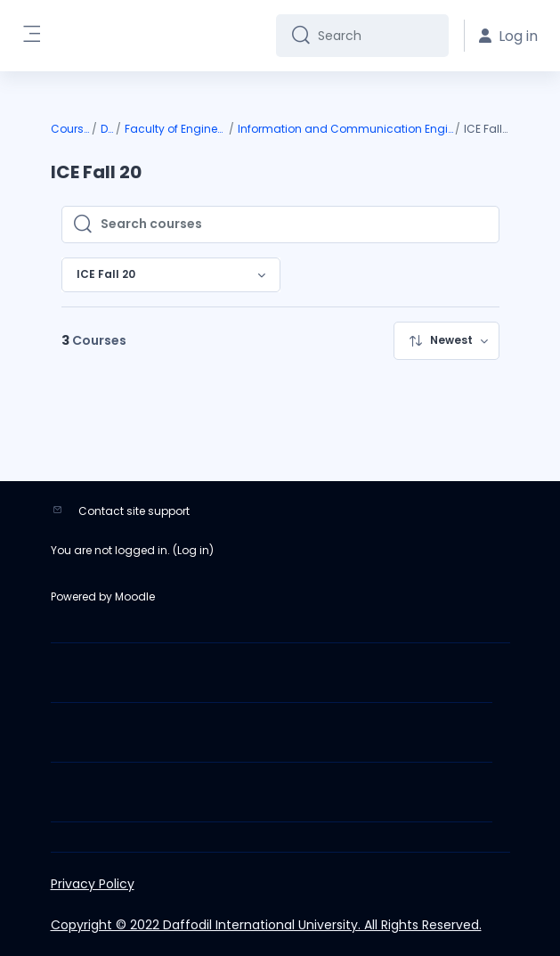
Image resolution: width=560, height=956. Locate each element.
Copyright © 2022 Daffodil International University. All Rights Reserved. (266, 925)
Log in (193, 550)
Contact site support (134, 511)
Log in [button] (508, 36)
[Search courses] (294, 225)
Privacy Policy (93, 884)
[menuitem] (446, 341)
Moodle (135, 596)
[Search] (376, 36)
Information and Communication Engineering (346, 129)
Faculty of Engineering (176, 129)
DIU (107, 129)
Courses (70, 129)
